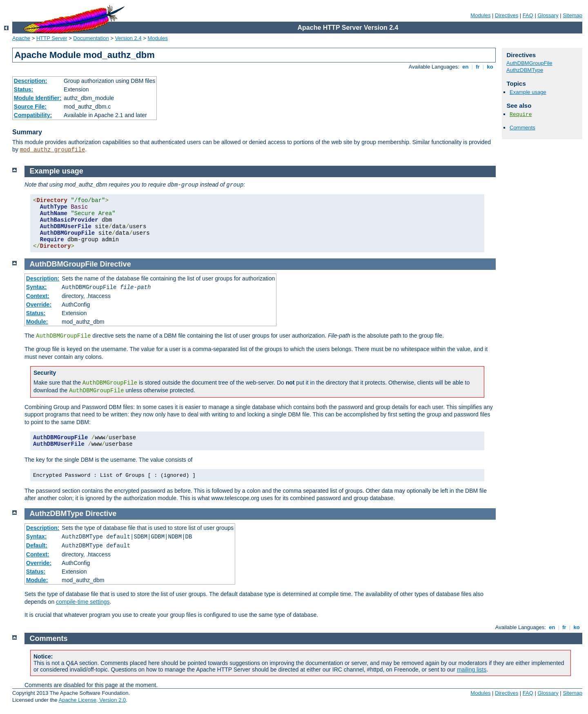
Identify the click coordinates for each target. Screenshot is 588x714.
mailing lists (472, 670)
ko (490, 67)
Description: (31, 81)
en (465, 67)
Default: (37, 545)
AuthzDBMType (525, 70)
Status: (23, 89)
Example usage (528, 92)
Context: (38, 296)
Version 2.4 (128, 38)
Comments (522, 128)
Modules (480, 15)
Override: (39, 305)
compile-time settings (83, 602)
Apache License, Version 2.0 (92, 700)
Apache (21, 38)
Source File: (30, 107)
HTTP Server (52, 38)
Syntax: (37, 287)
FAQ (528, 15)
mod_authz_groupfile (53, 150)
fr (478, 67)
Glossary (548, 15)
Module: (37, 322)
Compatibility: (33, 115)
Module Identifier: (38, 98)
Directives (507, 15)
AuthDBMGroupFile (529, 63)
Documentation (91, 38)
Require (521, 115)
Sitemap (572, 15)
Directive (116, 264)
